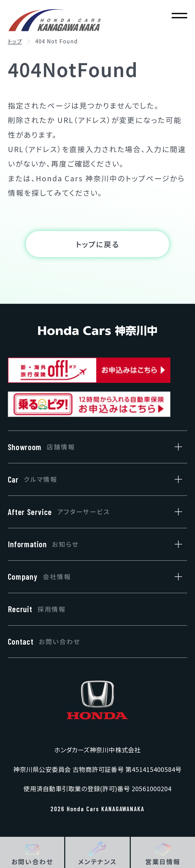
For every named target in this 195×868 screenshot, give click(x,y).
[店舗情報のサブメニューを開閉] (176, 447)
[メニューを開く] (179, 16)
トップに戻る (97, 245)
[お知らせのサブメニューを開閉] (176, 544)
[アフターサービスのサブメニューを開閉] (176, 512)
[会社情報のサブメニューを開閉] (176, 577)
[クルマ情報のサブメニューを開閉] (176, 479)
